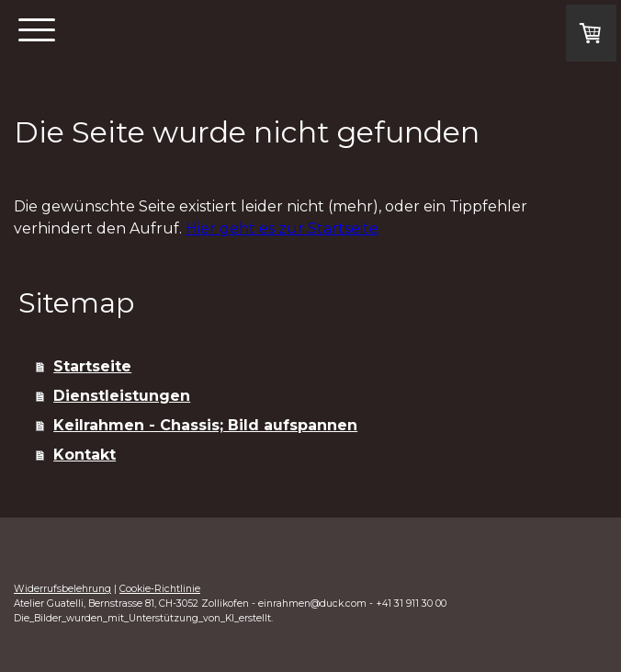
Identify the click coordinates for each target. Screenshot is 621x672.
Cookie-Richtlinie (160, 589)
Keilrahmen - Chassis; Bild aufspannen (205, 425)
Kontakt (85, 455)
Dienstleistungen (122, 396)
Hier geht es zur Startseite (282, 228)
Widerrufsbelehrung (62, 589)
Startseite (92, 366)
